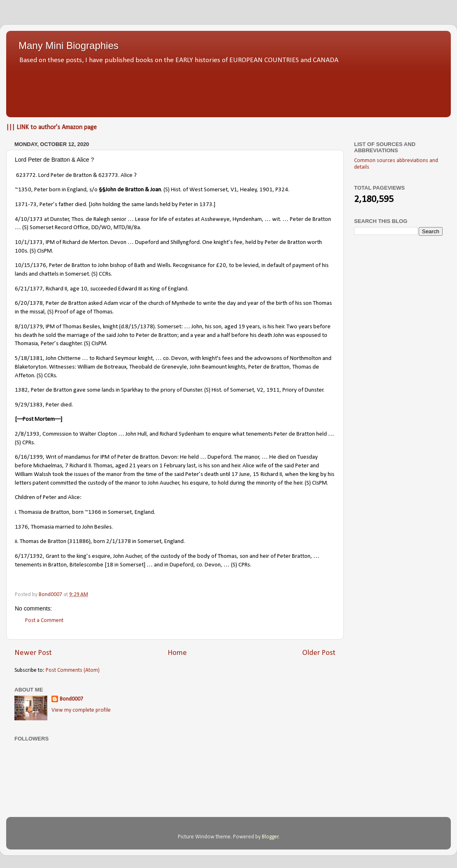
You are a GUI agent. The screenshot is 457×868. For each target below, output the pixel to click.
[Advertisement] (228, 88)
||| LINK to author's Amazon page (51, 128)
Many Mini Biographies (69, 45)
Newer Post (33, 653)
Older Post (319, 653)
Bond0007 (71, 699)
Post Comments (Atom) (73, 670)
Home (177, 653)
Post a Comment (44, 621)
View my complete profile (81, 710)
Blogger (270, 837)
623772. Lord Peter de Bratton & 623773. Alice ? (76, 175)
